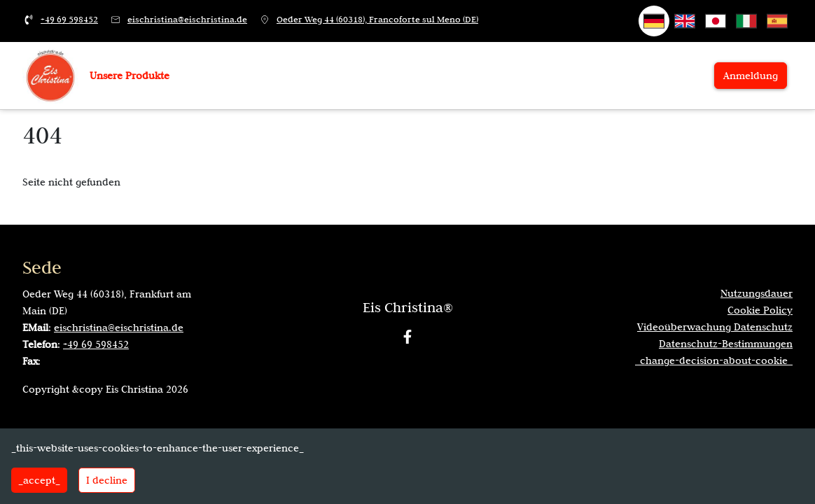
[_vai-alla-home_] (50, 75)
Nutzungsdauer (757, 293)
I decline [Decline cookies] (107, 480)
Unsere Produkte (130, 76)
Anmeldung (751, 76)
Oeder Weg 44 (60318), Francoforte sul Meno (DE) (377, 19)
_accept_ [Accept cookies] (39, 480)
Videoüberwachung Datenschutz (715, 327)
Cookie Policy (760, 310)
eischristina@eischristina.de (187, 19)
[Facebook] (407, 337)
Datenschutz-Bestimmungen (726, 344)
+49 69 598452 (69, 19)
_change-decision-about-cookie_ (714, 360)
